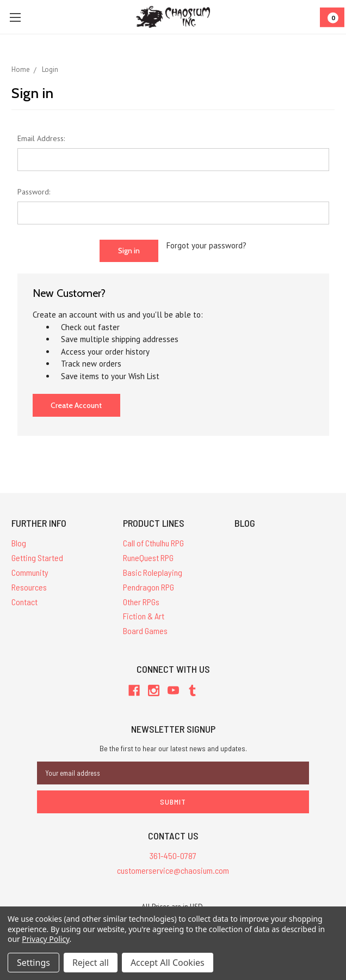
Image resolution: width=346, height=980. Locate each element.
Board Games (145, 631)
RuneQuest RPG (148, 558)
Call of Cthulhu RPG (153, 543)
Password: (34, 192)
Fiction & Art (144, 616)
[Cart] (332, 17)
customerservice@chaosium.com (173, 870)
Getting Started (37, 558)
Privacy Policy (45, 939)
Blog (19, 543)
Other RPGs (141, 602)
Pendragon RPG (149, 587)
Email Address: (41, 138)
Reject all (91, 963)
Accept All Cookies (168, 963)
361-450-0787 (173, 856)
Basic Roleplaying (153, 572)
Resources (29, 587)
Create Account (76, 405)
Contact (24, 602)
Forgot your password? (206, 245)
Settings (33, 963)
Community (30, 572)
